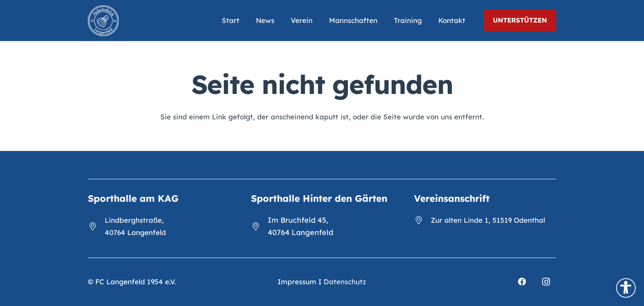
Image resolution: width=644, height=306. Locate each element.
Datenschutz (345, 282)
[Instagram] (546, 282)
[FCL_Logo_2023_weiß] (103, 21)
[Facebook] (522, 282)
